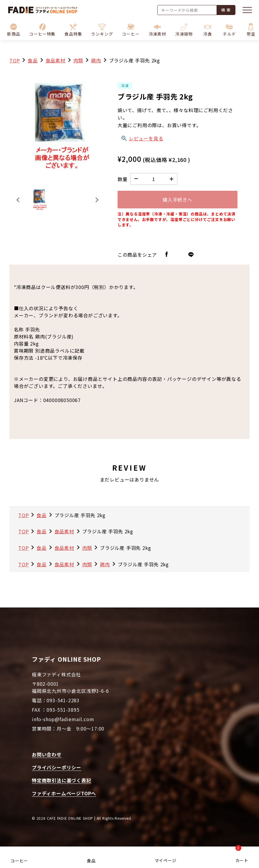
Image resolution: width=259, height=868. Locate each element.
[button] (42, 30)
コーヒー (19, 861)
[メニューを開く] (247, 10)
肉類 (78, 60)
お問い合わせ (47, 754)
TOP (15, 60)
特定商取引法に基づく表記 (62, 780)
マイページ (166, 860)
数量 (123, 179)
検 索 (226, 10)
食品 (91, 861)
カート (242, 856)
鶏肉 (96, 60)
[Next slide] (97, 200)
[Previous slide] (18, 200)
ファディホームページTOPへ (64, 793)
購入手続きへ (178, 200)
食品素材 (56, 60)
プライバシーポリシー (57, 767)
